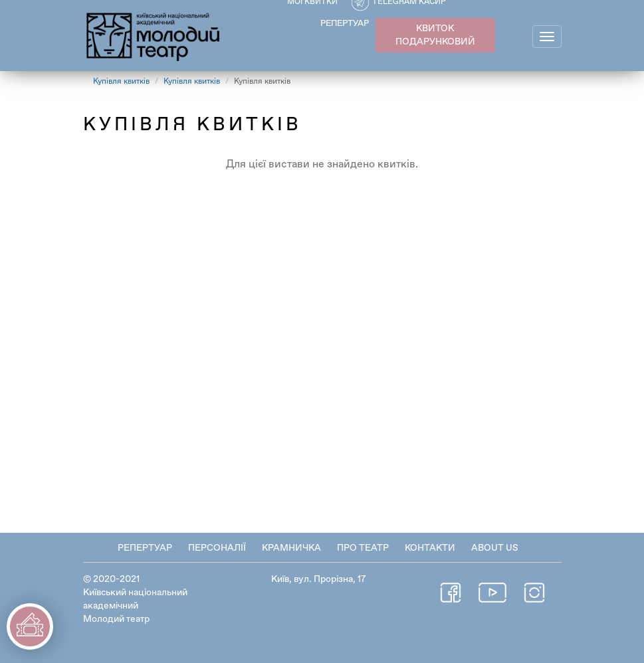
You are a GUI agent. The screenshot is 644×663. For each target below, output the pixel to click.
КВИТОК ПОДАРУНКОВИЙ (435, 35)
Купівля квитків (121, 82)
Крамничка (291, 548)
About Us (495, 548)
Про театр (363, 548)
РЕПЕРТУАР (345, 24)
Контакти (430, 548)
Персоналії (217, 548)
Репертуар (145, 548)
